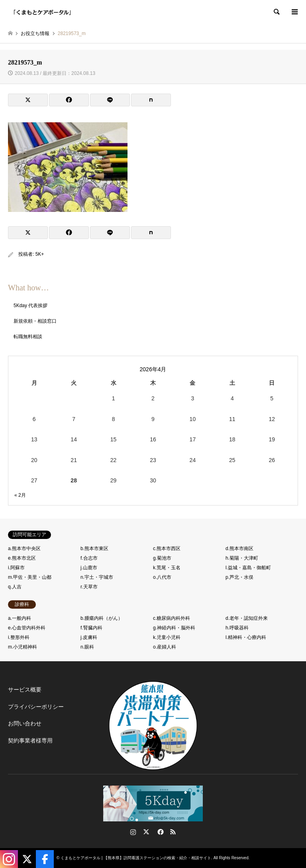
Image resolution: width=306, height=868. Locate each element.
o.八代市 (162, 577)
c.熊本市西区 (167, 549)
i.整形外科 (19, 637)
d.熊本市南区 (239, 549)
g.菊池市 (162, 558)
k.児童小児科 (167, 637)
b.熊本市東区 (94, 549)
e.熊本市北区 (22, 558)
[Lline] (110, 100)
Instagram (133, 832)
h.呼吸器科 (237, 628)
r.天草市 (89, 587)
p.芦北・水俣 (239, 577)
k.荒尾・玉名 (167, 568)
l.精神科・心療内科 (246, 637)
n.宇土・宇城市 (97, 577)
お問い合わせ (25, 723)
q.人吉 (15, 587)
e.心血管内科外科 (27, 628)
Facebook (160, 832)
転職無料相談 (28, 337)
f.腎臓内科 (91, 628)
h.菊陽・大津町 (242, 558)
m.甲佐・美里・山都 (30, 577)
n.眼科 (87, 647)
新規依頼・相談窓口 (35, 321)
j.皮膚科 (89, 637)
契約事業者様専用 (30, 741)
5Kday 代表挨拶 (30, 306)
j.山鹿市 (89, 568)
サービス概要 (25, 690)
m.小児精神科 (23, 647)
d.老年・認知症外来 (247, 618)
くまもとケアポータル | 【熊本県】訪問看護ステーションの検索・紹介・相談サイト (136, 858)
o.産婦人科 (165, 647)
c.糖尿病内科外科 (172, 618)
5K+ (40, 254)
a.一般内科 (20, 618)
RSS (173, 832)
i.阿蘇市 (16, 568)
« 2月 (20, 495)
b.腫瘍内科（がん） (102, 618)
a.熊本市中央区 (24, 549)
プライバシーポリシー (36, 707)
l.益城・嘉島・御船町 (248, 568)
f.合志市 (89, 558)
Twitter (146, 832)
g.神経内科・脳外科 (174, 628)
